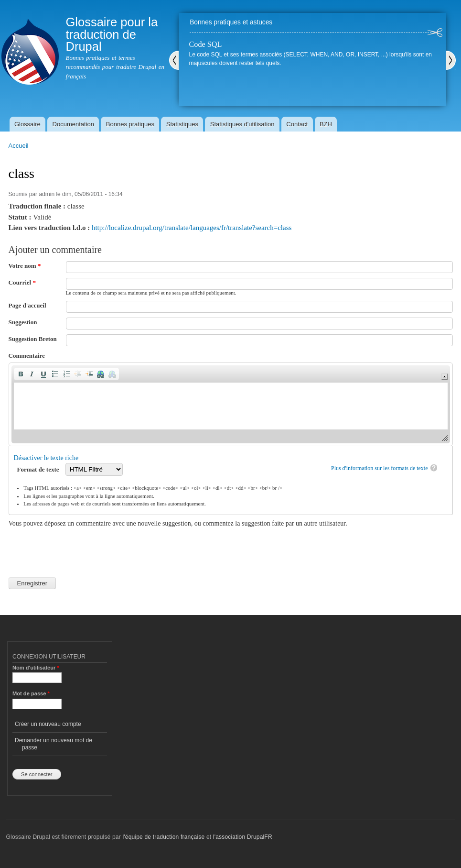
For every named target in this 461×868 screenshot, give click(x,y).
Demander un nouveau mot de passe (54, 744)
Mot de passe (31, 693)
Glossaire (27, 124)
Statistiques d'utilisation (242, 124)
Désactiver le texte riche (46, 458)
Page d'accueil (27, 305)
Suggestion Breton (33, 339)
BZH (326, 124)
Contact (297, 124)
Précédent (174, 60)
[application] (231, 404)
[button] (21, 374)
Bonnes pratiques (130, 124)
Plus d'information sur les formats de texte (380, 468)
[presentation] (81, 547)
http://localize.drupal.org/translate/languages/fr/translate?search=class (192, 228)
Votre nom (25, 266)
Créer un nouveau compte (48, 724)
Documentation (73, 124)
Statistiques (182, 124)
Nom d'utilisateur (36, 668)
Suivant (451, 60)
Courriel (22, 282)
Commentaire (27, 356)
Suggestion (23, 322)
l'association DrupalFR (243, 837)
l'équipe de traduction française (163, 837)
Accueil (19, 146)
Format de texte (39, 469)
